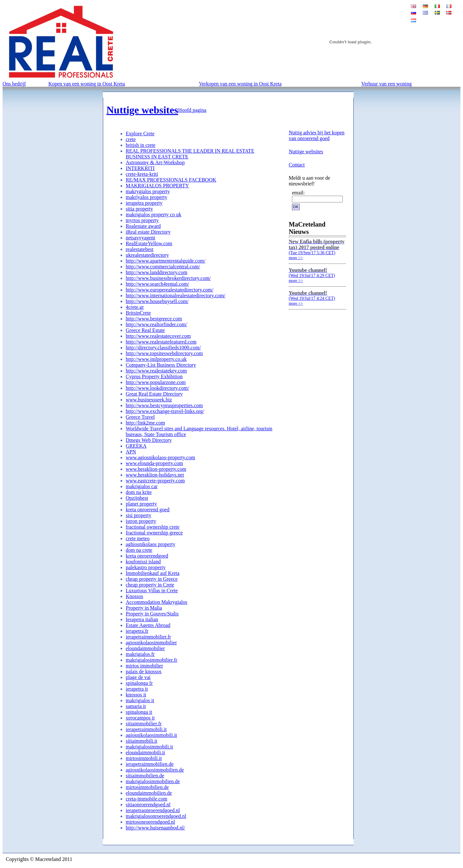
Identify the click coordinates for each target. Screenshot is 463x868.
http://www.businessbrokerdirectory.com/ (168, 278)
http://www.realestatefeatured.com (161, 342)
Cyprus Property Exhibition (154, 376)
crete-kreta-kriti (142, 174)
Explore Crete (140, 134)
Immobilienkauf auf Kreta (153, 573)
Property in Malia (144, 608)
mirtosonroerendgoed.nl (150, 822)
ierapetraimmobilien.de (150, 764)
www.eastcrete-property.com (155, 481)
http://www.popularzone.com (156, 382)
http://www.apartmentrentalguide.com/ (166, 261)
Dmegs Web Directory (149, 440)
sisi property (139, 515)
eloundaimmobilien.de (149, 793)
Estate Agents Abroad (148, 625)
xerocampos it (140, 718)
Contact (297, 165)
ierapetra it (137, 689)
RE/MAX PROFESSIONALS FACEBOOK (171, 180)
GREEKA (136, 446)
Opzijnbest (137, 498)
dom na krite (139, 492)
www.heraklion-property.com (156, 469)
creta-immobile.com (146, 799)
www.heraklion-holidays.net (155, 475)
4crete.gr (135, 307)
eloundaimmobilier (145, 648)
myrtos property (142, 220)
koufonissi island (143, 562)
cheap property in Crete (150, 585)
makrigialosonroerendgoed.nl (156, 816)
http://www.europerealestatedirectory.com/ (169, 290)
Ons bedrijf (14, 84)
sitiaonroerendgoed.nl (148, 805)
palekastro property (146, 567)
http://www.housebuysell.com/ (157, 301)
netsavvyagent (141, 238)
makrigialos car (142, 486)
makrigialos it (140, 700)
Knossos (134, 596)
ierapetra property (144, 203)
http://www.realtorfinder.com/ (156, 324)
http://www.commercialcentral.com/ (163, 267)
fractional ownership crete (153, 527)
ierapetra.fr (137, 631)
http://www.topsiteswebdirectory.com (164, 353)
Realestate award (143, 226)
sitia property (139, 209)
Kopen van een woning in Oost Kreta (86, 84)
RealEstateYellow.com (149, 243)
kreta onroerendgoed (147, 556)
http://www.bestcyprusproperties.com (164, 405)
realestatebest (140, 249)
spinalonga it (139, 712)
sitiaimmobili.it (141, 741)
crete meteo (138, 538)
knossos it (136, 695)
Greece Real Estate (145, 330)
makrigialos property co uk (154, 215)
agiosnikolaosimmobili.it (151, 735)
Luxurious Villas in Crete (152, 591)
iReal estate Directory (148, 232)
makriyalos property (146, 197)
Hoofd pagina (192, 110)
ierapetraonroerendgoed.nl (153, 810)
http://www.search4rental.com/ (157, 284)
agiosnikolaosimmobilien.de (155, 770)
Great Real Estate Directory (154, 394)
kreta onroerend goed (148, 510)
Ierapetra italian (142, 619)
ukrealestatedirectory (147, 255)
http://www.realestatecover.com (158, 336)
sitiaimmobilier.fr (144, 724)
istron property (141, 521)
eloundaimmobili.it (145, 752)
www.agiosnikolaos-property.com (160, 457)
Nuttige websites (142, 110)
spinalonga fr (139, 683)
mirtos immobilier (144, 666)
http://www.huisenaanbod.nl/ (155, 828)
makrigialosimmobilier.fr (151, 660)
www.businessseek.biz (149, 400)
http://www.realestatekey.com (156, 371)
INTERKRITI (140, 168)
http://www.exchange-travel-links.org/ (165, 411)
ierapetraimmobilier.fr (148, 637)
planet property (141, 504)
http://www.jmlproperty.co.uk (156, 359)
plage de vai (138, 677)
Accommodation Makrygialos (157, 602)
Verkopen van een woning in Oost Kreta (240, 84)
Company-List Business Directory (161, 365)
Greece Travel (140, 417)
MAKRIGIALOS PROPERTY (157, 186)
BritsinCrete (138, 313)
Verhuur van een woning (387, 84)
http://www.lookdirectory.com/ (157, 388)
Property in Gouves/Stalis (152, 614)
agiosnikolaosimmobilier (151, 643)
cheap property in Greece (152, 579)
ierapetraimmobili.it (146, 729)
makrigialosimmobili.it (149, 747)
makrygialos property (148, 191)
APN (131, 452)
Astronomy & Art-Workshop (155, 162)
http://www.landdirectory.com (157, 272)
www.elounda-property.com (154, 463)
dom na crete (139, 550)
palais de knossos (144, 671)
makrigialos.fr (140, 654)
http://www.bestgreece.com (154, 319)
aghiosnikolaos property (150, 544)
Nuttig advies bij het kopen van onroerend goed (317, 135)
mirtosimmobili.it (144, 758)
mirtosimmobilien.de (147, 787)
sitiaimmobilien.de (145, 776)
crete (131, 139)
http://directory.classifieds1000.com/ (163, 348)
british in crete (141, 145)
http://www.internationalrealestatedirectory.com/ (176, 295)
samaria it (136, 706)
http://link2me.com (145, 423)
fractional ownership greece (154, 533)
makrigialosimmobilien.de (153, 781)
